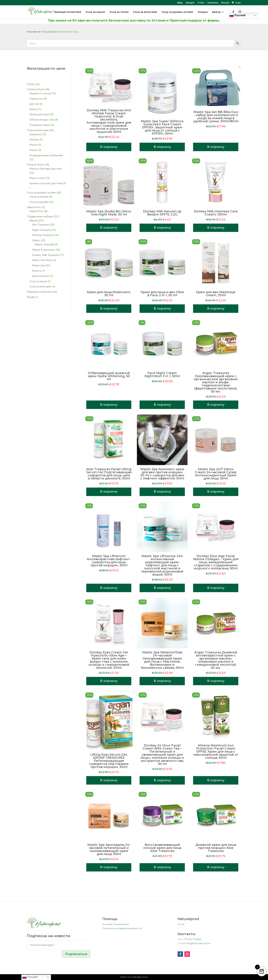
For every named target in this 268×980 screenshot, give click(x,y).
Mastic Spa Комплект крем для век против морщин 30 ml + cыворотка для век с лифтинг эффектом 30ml (162, 474)
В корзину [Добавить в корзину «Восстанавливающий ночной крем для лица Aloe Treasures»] (162, 867)
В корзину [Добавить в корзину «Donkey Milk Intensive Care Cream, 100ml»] (216, 228)
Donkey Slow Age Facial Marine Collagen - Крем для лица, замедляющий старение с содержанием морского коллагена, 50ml (216, 562)
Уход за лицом (50, 32)
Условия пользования (116, 924)
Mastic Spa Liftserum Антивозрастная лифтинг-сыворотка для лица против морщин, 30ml (109, 561)
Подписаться (76, 954)
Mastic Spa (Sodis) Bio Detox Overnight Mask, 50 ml (109, 213)
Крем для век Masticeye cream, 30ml (216, 294)
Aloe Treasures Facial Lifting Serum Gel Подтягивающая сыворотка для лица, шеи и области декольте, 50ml (109, 474)
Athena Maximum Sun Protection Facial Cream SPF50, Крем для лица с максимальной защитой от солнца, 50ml (216, 752)
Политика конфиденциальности (122, 928)
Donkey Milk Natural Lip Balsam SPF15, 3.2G (162, 213)
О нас (181, 924)
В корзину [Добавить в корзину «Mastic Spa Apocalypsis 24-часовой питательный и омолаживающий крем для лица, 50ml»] (109, 867)
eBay (180, 3)
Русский (30, 977)
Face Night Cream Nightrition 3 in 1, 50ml (162, 375)
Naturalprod (33, 32)
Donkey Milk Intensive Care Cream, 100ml (216, 213)
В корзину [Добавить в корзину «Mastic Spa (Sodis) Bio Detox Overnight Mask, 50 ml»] (109, 228)
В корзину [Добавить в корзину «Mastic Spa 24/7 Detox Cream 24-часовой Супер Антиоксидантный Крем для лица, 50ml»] (216, 492)
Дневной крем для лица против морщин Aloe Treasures (216, 848)
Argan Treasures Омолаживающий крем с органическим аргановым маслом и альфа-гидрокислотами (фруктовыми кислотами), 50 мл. (216, 382)
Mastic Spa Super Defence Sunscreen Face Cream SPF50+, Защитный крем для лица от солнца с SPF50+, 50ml (162, 127)
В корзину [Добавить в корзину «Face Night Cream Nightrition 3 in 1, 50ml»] (162, 405)
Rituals (225, 3)
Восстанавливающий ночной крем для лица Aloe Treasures (162, 848)
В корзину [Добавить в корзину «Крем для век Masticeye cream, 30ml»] (216, 309)
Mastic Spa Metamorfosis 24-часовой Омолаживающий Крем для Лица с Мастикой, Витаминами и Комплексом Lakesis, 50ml (162, 660)
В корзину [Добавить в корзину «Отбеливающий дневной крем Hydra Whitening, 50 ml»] (109, 405)
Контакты (213, 3)
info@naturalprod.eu (198, 943)
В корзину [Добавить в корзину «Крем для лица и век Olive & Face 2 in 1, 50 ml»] (162, 309)
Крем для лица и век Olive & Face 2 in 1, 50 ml (162, 294)
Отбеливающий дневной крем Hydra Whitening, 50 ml (109, 376)
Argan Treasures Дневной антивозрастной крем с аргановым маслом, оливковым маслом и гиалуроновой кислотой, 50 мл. (216, 660)
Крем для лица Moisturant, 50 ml (109, 294)
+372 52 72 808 (192, 939)
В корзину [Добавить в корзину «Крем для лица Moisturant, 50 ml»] (109, 309)
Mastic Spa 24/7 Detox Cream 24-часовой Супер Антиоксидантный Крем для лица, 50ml (216, 474)
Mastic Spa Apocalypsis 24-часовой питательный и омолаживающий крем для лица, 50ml (109, 849)
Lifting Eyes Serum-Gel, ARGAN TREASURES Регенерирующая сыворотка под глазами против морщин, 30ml (109, 761)
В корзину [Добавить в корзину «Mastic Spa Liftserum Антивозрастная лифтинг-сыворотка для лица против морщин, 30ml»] (109, 588)
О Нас (201, 3)
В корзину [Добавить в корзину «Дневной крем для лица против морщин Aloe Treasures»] (216, 867)
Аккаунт (190, 3)
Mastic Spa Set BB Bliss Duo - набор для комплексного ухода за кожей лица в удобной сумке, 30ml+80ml (216, 117)
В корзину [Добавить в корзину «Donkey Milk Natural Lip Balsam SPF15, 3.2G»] (162, 228)
